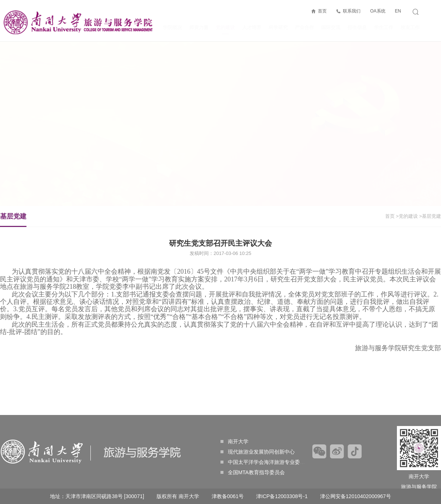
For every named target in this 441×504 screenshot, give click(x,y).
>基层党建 (430, 216)
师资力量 (199, 27)
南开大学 (234, 441)
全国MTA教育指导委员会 (253, 472)
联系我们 (352, 11)
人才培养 (252, 27)
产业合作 (304, 27)
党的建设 (225, 29)
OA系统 (378, 11)
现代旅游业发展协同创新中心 (258, 452)
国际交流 (331, 27)
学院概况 (172, 27)
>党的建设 (407, 216)
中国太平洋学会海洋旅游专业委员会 (265, 462)
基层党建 (13, 220)
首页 (322, 11)
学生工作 (384, 27)
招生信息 (357, 27)
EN (398, 11)
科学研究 (278, 27)
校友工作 (410, 27)
